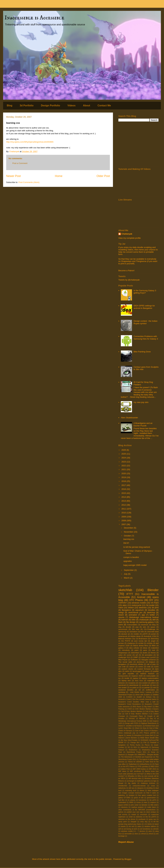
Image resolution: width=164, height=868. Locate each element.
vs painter (146, 687)
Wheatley (131, 776)
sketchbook (134, 685)
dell (154, 620)
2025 (124, 454)
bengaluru (122, 664)
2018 (124, 481)
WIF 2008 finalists (139, 769)
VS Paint (155, 603)
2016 (124, 489)
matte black (151, 807)
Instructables (132, 625)
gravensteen (151, 798)
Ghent (137, 728)
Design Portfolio (50, 106)
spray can (152, 819)
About (86, 106)
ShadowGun (133, 750)
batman (125, 620)
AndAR (139, 697)
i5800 (131, 802)
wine (150, 831)
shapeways (123, 653)
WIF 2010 (153, 769)
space (153, 627)
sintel (131, 817)
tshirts (150, 824)
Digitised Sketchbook (149, 723)
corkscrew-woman (139, 786)
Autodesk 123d (150, 636)
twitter (152, 615)
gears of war (139, 798)
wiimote (156, 829)
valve (120, 655)
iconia (139, 802)
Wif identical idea (135, 778)
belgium (152, 662)
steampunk (123, 636)
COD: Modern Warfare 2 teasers (147, 709)
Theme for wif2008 (135, 762)
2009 (124, 517)
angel (153, 641)
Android (141, 597)
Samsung (122, 632)
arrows (121, 643)
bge (155, 781)
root (153, 650)
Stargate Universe (149, 660)
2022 (124, 466)
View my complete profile (129, 238)
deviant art (126, 634)
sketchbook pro (135, 612)
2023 (124, 462)
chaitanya (131, 643)
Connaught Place (136, 716)
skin (144, 627)
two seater (123, 687)
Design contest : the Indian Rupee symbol (145, 322)
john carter (135, 805)
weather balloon (150, 826)
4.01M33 (129, 697)
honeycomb (123, 676)
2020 (124, 473)
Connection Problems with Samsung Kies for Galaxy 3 (146, 338)
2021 (124, 469)
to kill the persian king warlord (137, 547)
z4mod (143, 834)
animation (133, 632)
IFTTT (130, 594)
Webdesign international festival (144, 617)
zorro (121, 625)
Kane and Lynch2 (149, 657)
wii (140, 690)
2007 (124, 524)
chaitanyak (144, 620)
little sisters (155, 805)
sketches (143, 608)
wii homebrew (145, 829)
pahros (121, 812)
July (126, 574)
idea (146, 802)
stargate (134, 822)
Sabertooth (144, 747)
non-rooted (143, 683)
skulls (145, 653)
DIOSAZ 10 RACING (137, 719)
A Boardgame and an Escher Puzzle (143, 424)
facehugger (137, 671)
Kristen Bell (149, 735)
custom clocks (127, 669)
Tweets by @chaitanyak (129, 280)
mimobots (126, 650)
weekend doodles (126, 690)
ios (120, 678)
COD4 (130, 709)
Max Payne (123, 660)
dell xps (132, 788)
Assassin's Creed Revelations (130, 704)
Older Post (103, 176)
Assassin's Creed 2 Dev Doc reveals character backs (137, 699)
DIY (151, 600)
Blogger (128, 859)
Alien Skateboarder (129, 418)
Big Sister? (148, 707)
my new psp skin (141, 402)
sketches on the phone (127, 819)
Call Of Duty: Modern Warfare (132, 711)
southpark (142, 819)
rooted (134, 815)
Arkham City (151, 697)
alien (125, 605)
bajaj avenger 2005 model (135, 565)
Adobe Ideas (136, 636)
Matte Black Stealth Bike (149, 738)
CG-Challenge (149, 629)
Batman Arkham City (127, 638)
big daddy (132, 783)
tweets (123, 826)
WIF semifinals (135, 771)
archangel (131, 781)
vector (129, 655)
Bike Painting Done (142, 352)
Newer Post (13, 176)
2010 (124, 513)
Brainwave (143, 638)
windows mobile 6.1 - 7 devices (133, 831)
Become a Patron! (126, 271)
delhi (127, 671)
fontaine (132, 795)
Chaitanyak (127, 234)
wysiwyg (122, 692)
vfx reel (132, 826)
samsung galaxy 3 (147, 622)
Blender (153, 590)
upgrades (127, 561)
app (143, 615)
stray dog (144, 822)
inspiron (153, 802)
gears (147, 671)
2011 (124, 509)
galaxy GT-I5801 (124, 798)
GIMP (136, 657)
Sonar (153, 752)
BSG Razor (137, 707)
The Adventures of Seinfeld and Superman (137, 757)
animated (133, 615)
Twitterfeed (133, 764)
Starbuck (122, 755)
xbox (136, 834)
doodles (152, 610)
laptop (136, 678)
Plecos (147, 745)
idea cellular (134, 648)
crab (149, 667)
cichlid (141, 643)
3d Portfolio (27, 106)
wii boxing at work (130, 829)
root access (123, 815)
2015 (124, 493)
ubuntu (121, 617)
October (128, 536)
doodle (128, 627)
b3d (142, 632)
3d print (155, 608)
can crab (122, 667)
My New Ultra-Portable (129, 740)
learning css (129, 539)
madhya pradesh (137, 807)
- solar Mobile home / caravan (140, 692)
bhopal (121, 783)
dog (120, 627)
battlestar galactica (144, 781)
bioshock (145, 625)
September (129, 570)
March (127, 578)
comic (141, 667)
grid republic (128, 673)
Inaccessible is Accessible (35, 18)
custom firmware (144, 669)
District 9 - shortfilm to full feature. (130, 726)
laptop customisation (150, 678)
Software (134, 660)
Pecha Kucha (135, 745)
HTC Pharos (136, 600)
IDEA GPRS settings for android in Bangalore (144, 307)
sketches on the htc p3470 (146, 817)
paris (145, 650)
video (139, 826)
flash (120, 622)
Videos (71, 106)
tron (154, 685)
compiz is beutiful (131, 557)
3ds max (136, 629)
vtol (154, 687)
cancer (132, 667)
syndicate (146, 685)
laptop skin (126, 680)
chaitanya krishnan (148, 783)
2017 (124, 485)
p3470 (145, 634)
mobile (136, 634)
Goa (144, 728)
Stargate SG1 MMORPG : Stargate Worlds (143, 755)
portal (153, 634)
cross (153, 786)
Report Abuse (126, 842)
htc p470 (153, 800)
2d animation (147, 655)
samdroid (122, 685)
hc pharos (132, 800)
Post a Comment (20, 163)
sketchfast (135, 653)
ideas (145, 648)
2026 (124, 450)
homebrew (142, 800)
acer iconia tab (140, 641)
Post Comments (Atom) (29, 182)
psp (137, 627)
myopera (132, 683)
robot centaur (151, 812)
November (129, 532)
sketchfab (125, 590)
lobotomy (124, 807)
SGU (135, 747)
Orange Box (135, 743)
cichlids (149, 643)
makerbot (155, 648)
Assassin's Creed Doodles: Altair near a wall (137, 702)
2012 (124, 505)
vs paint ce (134, 687)
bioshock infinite (136, 664)
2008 (124, 521)
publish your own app (135, 812)
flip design (131, 622)
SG (129, 747)
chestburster (123, 786)
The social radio (125, 662)
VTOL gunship (143, 767)
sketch (131, 608)
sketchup (151, 612)
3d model (150, 605)
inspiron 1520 (137, 676)
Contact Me (104, 106)
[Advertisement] (138, 145)
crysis (156, 667)
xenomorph (123, 629)
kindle (127, 678)
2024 (124, 458)
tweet (157, 824)
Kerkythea (138, 735)
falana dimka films (141, 645)
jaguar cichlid (123, 805)
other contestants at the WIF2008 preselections (137, 810)
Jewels (129, 735)
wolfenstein (150, 690)
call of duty (151, 664)
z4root (151, 834)
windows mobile (139, 603)
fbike (154, 645)
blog (154, 625)
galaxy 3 (122, 648)
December (129, 528)
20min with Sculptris (143, 695)
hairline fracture (147, 673)
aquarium (140, 610)
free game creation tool (147, 795)
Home (59, 176)
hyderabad (122, 802)
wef (120, 829)
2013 (124, 501)
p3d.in (153, 683)
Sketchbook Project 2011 (136, 752)
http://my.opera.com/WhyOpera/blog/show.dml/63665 (30, 142)
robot (121, 608)
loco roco (139, 680)
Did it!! (126, 543)
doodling (150, 788)
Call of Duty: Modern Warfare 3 (137, 714)
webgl (121, 612)
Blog (10, 106)
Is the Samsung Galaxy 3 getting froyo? (145, 292)
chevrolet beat (153, 632)
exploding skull (131, 791)
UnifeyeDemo (144, 764)
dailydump (122, 788)
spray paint (123, 822)
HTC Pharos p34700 (147, 733)
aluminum (141, 662)
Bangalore (126, 610)
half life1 (121, 800)
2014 (124, 497)
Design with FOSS (131, 723)
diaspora (140, 788)
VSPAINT (123, 603)
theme (153, 653)
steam (121, 615)
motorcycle (136, 605)
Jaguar (121, 735)
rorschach (144, 815)
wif (137, 655)
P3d (145, 743)
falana (142, 791)
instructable (151, 676)
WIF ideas (122, 771)
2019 (124, 477)
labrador (145, 805)
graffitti (156, 671)
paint (136, 650)
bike (134, 620)
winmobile (128, 834)
